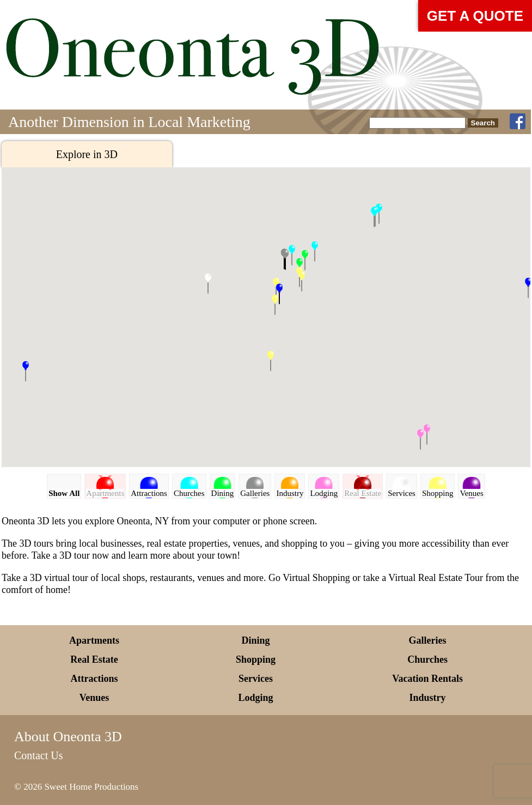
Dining (256, 640)
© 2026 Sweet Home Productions (76, 787)
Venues (94, 698)
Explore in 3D (87, 154)
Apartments (94, 640)
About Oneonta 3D (68, 737)
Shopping (256, 659)
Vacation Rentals (427, 679)
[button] (275, 305)
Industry (428, 698)
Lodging (256, 698)
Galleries (428, 640)
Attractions (94, 679)
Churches (427, 659)
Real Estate (94, 659)
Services (256, 679)
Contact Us (38, 755)
